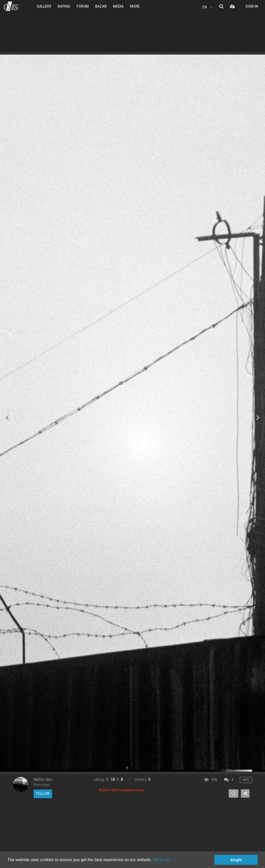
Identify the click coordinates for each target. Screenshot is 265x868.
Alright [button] (236, 860)
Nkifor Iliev (43, 780)
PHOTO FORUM (11, 6)
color (218, 771)
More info (162, 860)
